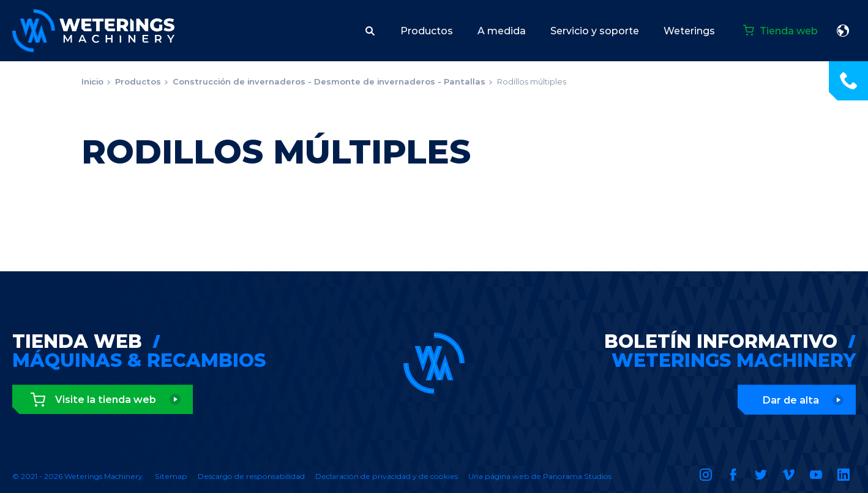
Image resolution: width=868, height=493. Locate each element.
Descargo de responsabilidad (251, 476)
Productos (138, 81)
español (843, 31)
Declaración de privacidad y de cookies (387, 476)
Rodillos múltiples (532, 81)
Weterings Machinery (93, 31)
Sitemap (171, 476)
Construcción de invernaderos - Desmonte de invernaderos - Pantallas (329, 81)
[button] (370, 31)
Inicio (92, 81)
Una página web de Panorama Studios (540, 476)
